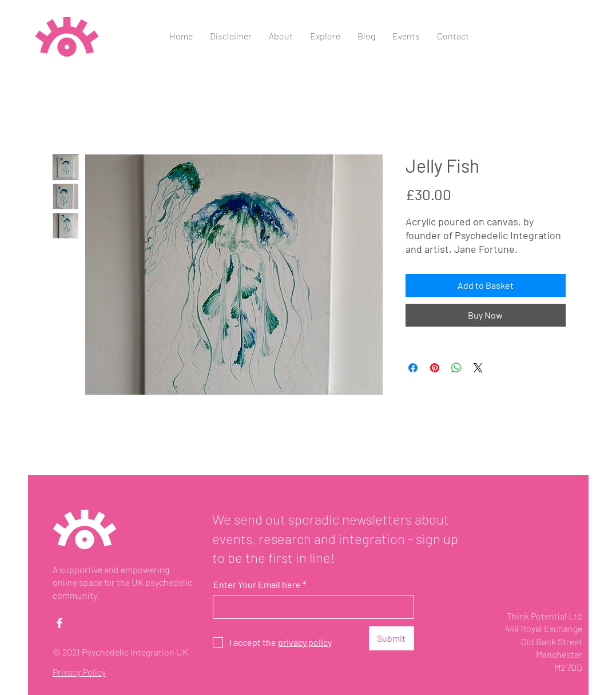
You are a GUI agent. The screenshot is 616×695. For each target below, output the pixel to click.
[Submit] (392, 638)
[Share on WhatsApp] (456, 368)
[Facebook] (59, 623)
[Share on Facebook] (413, 368)
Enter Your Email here (257, 585)
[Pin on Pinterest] (435, 368)
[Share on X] (478, 368)
